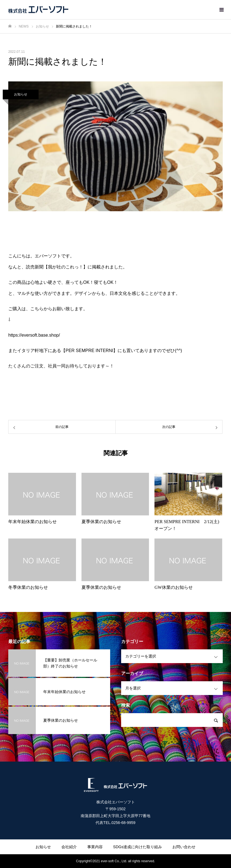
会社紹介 (69, 847)
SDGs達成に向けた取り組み (138, 847)
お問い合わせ (184, 847)
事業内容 (95, 847)
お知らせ (21, 94)
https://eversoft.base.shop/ (34, 335)
